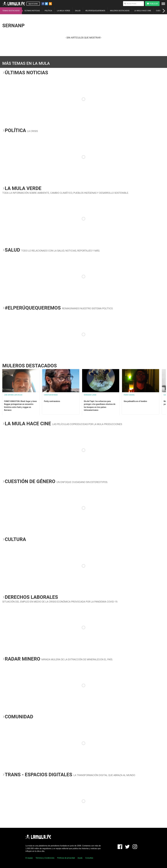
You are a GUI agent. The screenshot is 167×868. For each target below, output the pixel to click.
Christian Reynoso (51, 395)
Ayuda (80, 858)
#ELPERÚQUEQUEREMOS (95, 11)
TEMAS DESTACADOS (11, 11)
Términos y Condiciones (45, 858)
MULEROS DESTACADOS (120, 11)
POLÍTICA (48, 11)
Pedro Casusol (129, 395)
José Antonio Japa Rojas (13, 395)
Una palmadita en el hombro (135, 401)
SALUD (78, 11)
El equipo (29, 858)
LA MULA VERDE (64, 11)
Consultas (89, 858)
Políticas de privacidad (66, 858)
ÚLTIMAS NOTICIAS (32, 11)
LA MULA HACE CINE (143, 11)
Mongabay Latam (90, 395)
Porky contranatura (52, 401)
